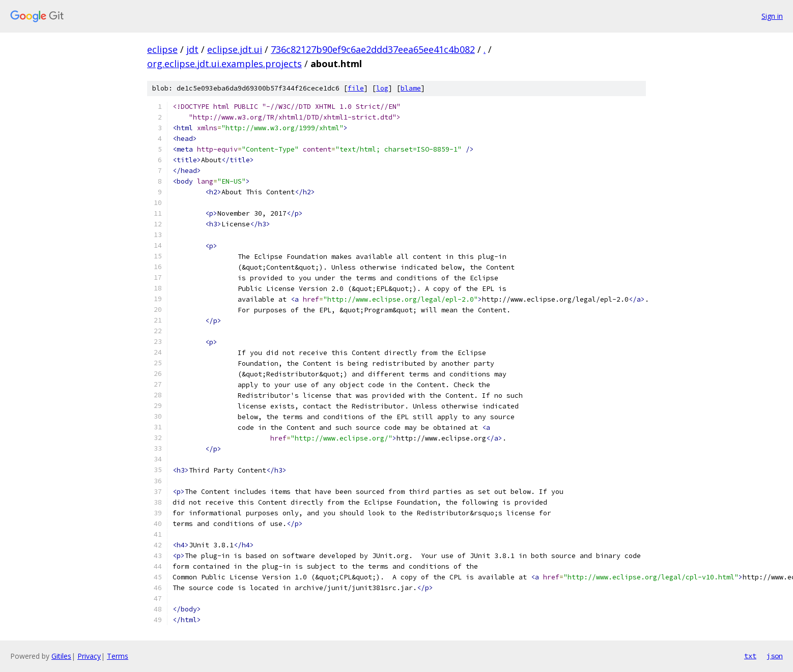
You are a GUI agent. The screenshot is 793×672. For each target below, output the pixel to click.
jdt (192, 49)
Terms (118, 656)
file (356, 88)
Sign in (772, 16)
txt (750, 656)
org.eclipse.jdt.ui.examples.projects (224, 64)
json (775, 656)
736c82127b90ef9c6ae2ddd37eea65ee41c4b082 (373, 49)
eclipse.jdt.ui (235, 49)
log (382, 88)
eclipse (162, 49)
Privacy (89, 656)
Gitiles (61, 656)
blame (411, 88)
